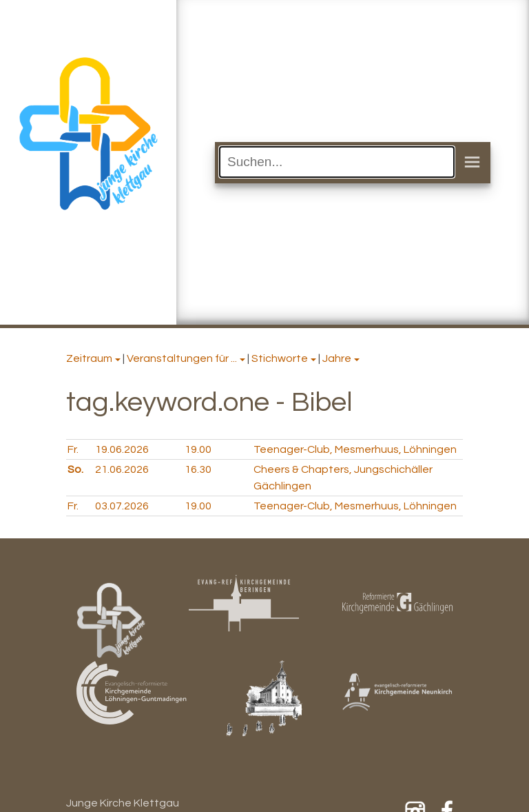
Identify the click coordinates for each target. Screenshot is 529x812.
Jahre (337, 358)
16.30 (198, 469)
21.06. (122, 469)
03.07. (122, 506)
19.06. (122, 449)
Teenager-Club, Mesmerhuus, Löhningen (355, 449)
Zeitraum (89, 358)
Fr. (73, 449)
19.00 (198, 449)
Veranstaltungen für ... (182, 358)
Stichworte (280, 358)
